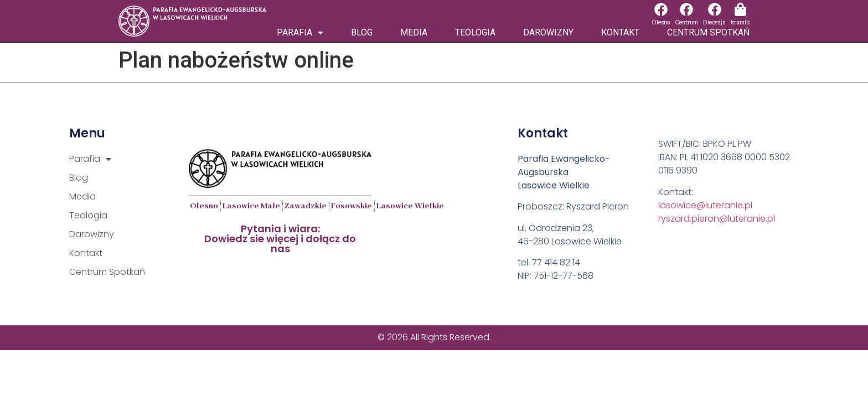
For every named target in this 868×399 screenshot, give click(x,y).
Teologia (475, 32)
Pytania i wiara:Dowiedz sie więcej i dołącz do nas (280, 239)
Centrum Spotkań (708, 32)
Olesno (661, 22)
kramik (740, 22)
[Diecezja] (715, 9)
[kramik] (740, 9)
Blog (362, 32)
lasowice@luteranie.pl (705, 205)
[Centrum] (686, 9)
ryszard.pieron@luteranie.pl (717, 219)
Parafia (300, 33)
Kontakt (620, 32)
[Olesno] (661, 9)
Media (414, 32)
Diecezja (714, 22)
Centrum (686, 22)
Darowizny (548, 32)
